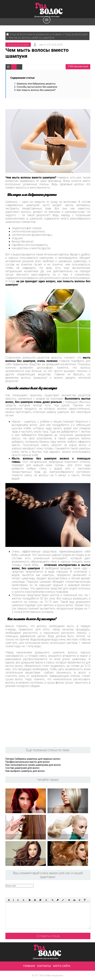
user (41, 45)
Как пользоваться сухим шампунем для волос (33, 765)
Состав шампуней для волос (22, 768)
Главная (29, 966)
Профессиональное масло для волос (28, 762)
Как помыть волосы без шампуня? (36, 90)
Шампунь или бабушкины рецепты (36, 84)
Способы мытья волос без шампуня (37, 87)
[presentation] (66, 890)
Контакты (44, 966)
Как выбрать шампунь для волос (25, 771)
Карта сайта (62, 966)
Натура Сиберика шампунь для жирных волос (33, 759)
